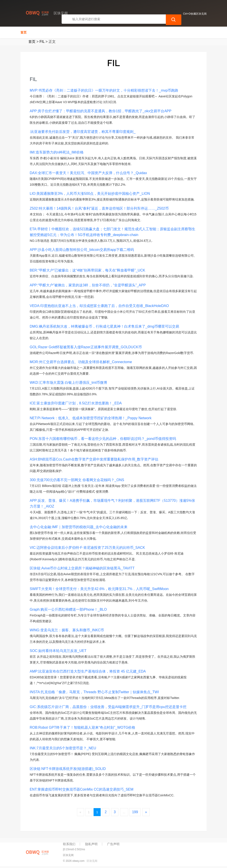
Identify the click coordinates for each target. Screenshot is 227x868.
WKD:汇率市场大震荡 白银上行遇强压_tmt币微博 (68, 383)
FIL (42, 42)
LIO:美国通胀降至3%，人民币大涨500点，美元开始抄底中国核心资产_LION (90, 194)
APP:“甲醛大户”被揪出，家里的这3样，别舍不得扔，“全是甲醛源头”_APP (88, 285)
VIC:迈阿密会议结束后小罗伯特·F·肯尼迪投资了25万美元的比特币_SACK (87, 548)
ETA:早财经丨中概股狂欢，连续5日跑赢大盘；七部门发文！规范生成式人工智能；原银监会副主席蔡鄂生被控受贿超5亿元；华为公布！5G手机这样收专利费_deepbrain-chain (113, 232)
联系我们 (69, 844)
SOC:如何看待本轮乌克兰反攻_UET (58, 651)
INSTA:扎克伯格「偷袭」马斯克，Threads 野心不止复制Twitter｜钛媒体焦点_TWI (94, 692)
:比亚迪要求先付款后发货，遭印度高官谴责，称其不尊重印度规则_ (83, 132)
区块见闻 (92, 861)
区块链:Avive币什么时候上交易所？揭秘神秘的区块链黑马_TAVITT (82, 568)
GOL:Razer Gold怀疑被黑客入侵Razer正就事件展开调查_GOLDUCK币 (86, 347)
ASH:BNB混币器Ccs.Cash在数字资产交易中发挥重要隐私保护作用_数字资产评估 (94, 459)
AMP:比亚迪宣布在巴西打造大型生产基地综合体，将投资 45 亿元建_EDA (88, 671)
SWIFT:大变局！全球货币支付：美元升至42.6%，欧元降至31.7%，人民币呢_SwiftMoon (99, 589)
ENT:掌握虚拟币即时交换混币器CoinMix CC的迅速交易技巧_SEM (82, 789)
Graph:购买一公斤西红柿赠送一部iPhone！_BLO (68, 609)
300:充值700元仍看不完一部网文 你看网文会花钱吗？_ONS (77, 480)
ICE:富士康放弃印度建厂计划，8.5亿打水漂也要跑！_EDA (76, 403)
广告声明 (113, 844)
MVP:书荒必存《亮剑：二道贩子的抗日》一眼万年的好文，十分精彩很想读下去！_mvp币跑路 (104, 90)
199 (135, 812)
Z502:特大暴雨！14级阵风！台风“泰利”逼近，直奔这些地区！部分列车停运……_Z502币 (99, 208)
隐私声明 (91, 844)
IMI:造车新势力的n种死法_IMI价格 (57, 152)
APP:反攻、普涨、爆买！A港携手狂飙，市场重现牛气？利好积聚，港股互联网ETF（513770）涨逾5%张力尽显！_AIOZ (112, 503)
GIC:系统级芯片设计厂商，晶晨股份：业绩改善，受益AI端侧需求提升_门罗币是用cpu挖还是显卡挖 (108, 707)
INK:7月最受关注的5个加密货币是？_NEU (63, 748)
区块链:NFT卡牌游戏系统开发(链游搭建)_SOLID (68, 769)
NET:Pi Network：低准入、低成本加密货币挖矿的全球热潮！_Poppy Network (91, 418)
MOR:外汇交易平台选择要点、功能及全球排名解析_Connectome (81, 362)
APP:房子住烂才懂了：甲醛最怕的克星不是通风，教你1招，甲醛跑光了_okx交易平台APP (101, 111)
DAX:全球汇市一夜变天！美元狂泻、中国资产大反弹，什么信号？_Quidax (88, 173)
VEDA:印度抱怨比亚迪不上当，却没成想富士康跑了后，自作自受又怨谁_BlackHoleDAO (99, 306)
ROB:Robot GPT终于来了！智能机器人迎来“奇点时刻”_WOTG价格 (82, 727)
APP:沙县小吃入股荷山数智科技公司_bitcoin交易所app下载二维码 (82, 250)
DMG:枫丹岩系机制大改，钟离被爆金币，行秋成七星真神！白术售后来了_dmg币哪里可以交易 (104, 326)
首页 (23, 32)
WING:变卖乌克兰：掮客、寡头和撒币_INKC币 (67, 630)
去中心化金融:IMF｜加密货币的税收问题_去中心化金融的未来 (79, 527)
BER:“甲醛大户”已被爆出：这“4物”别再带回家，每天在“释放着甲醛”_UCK (87, 270)
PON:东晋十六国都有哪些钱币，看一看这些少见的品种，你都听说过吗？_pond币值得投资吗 (103, 439)
